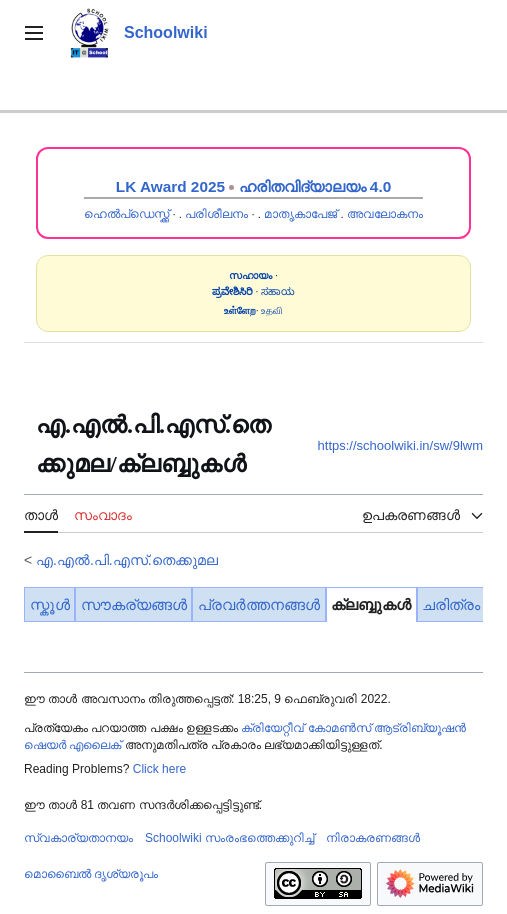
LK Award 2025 (170, 186)
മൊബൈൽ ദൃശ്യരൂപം (91, 874)
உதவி (272, 310)
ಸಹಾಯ (278, 291)
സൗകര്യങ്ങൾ (134, 604)
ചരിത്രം (451, 604)
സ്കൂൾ (50, 604)
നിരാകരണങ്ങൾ (373, 838)
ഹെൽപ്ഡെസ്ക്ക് (126, 214)
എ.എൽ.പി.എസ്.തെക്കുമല (127, 560)
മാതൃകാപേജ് (300, 214)
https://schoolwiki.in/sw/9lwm (400, 445)
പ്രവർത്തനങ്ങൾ (259, 604)
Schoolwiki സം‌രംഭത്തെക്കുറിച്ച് (229, 838)
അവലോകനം (385, 214)
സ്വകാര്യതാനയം (78, 838)
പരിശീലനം (216, 214)
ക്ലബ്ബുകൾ (371, 604)
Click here (159, 769)
